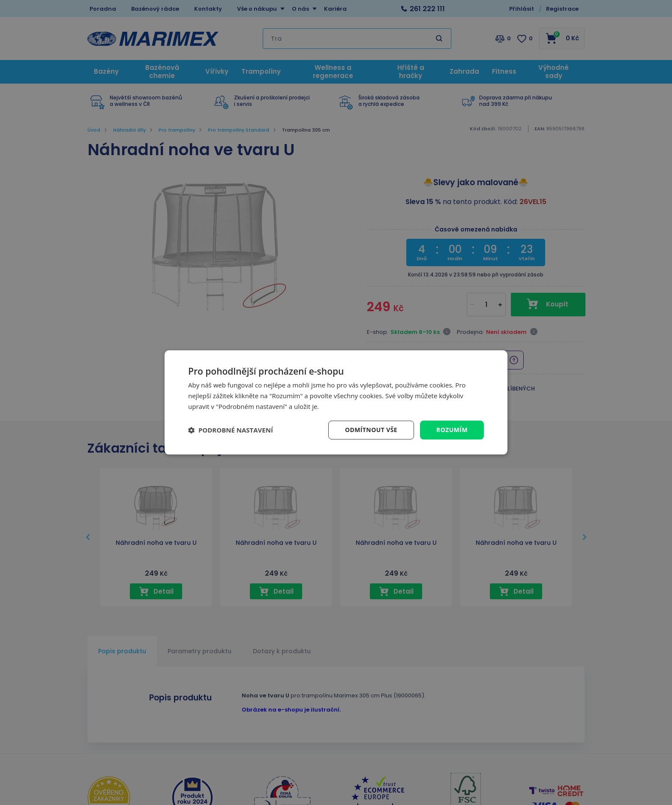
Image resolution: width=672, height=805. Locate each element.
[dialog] (336, 402)
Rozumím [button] (452, 430)
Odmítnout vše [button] (371, 430)
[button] (231, 430)
